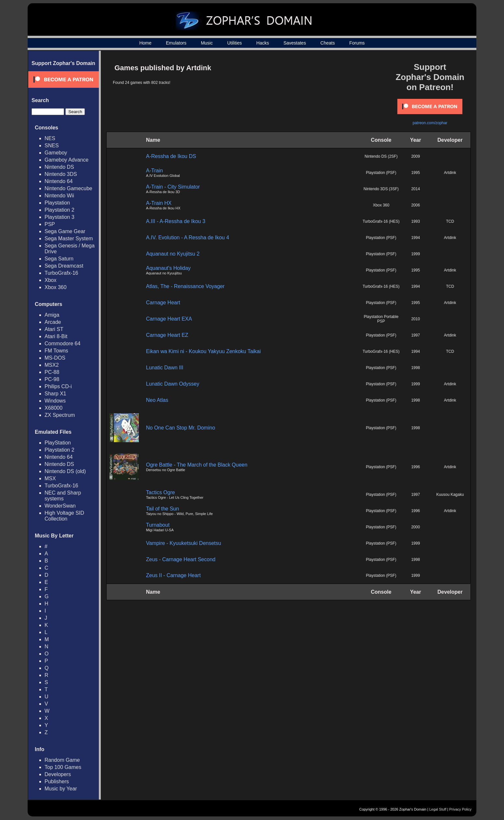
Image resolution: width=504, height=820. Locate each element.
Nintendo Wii (59, 196)
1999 (416, 254)
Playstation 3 (60, 217)
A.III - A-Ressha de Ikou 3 (176, 221)
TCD (450, 221)
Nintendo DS (59, 167)
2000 (416, 527)
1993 (416, 221)
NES (50, 138)
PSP (50, 224)
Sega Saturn (59, 259)
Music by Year (61, 789)
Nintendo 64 (59, 181)
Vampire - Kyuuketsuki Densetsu (184, 543)
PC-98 (52, 379)
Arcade (53, 322)
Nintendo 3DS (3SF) (381, 189)
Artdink (450, 173)
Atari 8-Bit (56, 336)
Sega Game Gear (65, 231)
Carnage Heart (163, 303)
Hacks (263, 43)
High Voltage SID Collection (64, 516)
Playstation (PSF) (381, 173)
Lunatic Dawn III (165, 368)
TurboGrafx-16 (61, 273)
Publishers (57, 781)
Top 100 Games (63, 767)
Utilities (235, 43)
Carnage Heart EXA (169, 319)
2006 (416, 205)
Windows (55, 401)
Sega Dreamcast (64, 266)
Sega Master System (69, 238)
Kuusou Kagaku (450, 495)
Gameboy (56, 153)
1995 (416, 173)
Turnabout (158, 525)
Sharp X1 (55, 394)
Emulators (176, 43)
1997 (416, 335)
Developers (58, 774)
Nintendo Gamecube (68, 188)
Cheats (327, 43)
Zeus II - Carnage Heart (173, 575)
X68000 (53, 408)
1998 (416, 368)
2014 (416, 189)
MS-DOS (55, 358)
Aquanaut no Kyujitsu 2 (173, 254)
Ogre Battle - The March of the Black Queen (197, 465)
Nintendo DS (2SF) (381, 156)
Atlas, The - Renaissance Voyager (185, 286)
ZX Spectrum (60, 415)
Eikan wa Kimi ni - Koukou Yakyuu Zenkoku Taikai (203, 351)
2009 (416, 156)
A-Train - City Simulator (173, 187)
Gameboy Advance (66, 160)
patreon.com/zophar (430, 123)
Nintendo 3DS (61, 174)
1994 (416, 238)
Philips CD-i (58, 386)
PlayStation (58, 443)
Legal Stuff (438, 809)
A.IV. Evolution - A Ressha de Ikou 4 (188, 238)
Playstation (57, 203)
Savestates (295, 43)
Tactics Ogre (160, 492)
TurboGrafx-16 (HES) (381, 221)
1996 (416, 467)
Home (145, 43)
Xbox (50, 280)
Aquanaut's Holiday (168, 268)
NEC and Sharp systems (63, 496)
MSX (50, 478)
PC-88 (52, 372)
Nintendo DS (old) (65, 471)
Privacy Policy (460, 809)
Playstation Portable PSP (381, 319)
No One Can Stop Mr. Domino (181, 428)
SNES (52, 145)
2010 (416, 319)
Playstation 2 (60, 210)
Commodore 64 (62, 344)
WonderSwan (60, 506)
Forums (357, 43)
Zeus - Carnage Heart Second (181, 559)
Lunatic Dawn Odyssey (173, 384)
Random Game (62, 760)
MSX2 (52, 365)
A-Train (154, 171)
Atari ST (54, 329)
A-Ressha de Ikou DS (171, 156)
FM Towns (56, 351)
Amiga (52, 315)
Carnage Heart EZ (167, 335)
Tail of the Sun (162, 509)
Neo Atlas (157, 400)
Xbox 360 (56, 287)
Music (207, 43)
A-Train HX (159, 203)
